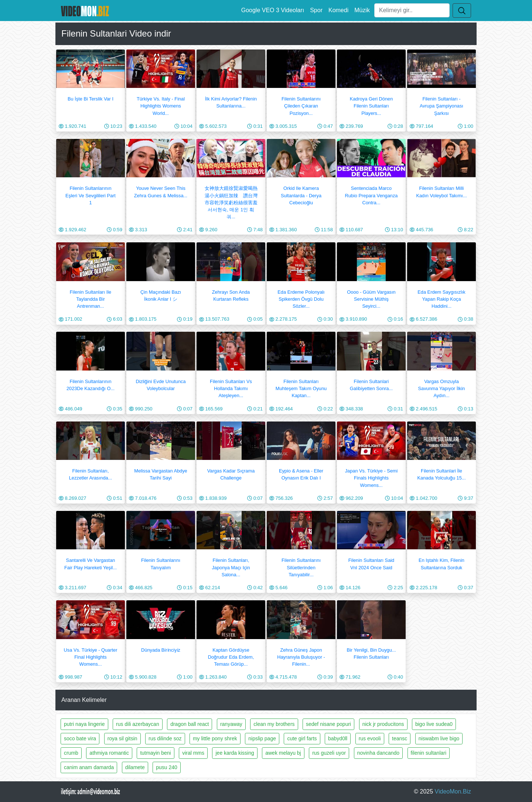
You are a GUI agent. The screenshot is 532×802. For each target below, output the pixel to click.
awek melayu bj (283, 753)
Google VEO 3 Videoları (273, 10)
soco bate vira (80, 738)
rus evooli (370, 738)
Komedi (338, 10)
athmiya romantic (109, 753)
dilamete (135, 767)
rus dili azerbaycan (138, 724)
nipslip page (262, 738)
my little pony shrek (215, 738)
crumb (71, 753)
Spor (316, 10)
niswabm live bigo (439, 738)
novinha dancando (378, 753)
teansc (400, 738)
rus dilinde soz (165, 738)
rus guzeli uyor (329, 753)
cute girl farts (302, 738)
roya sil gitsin (122, 738)
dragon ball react (190, 724)
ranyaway (231, 724)
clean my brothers (274, 724)
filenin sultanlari (429, 753)
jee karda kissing (235, 753)
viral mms (193, 753)
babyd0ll (338, 738)
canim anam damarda (89, 767)
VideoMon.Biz (453, 791)
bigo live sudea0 (434, 724)
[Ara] (412, 10)
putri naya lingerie (84, 724)
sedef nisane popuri (328, 724)
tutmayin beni (155, 753)
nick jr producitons (383, 724)
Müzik (362, 10)
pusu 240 (167, 767)
